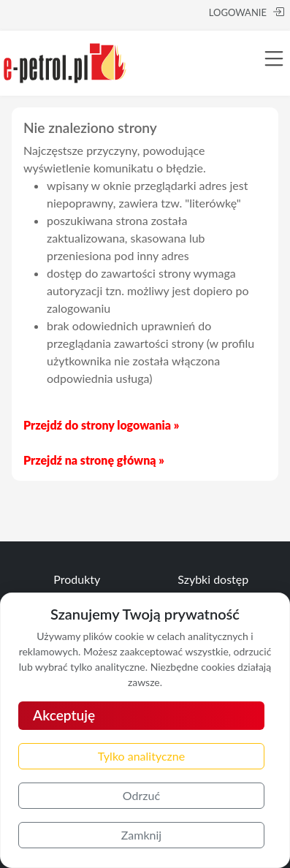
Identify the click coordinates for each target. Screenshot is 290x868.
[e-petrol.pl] (65, 61)
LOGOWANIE (247, 12)
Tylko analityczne (141, 756)
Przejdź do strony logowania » (101, 425)
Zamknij (141, 835)
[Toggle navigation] (274, 58)
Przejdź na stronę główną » (94, 460)
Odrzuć (141, 795)
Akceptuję (64, 715)
